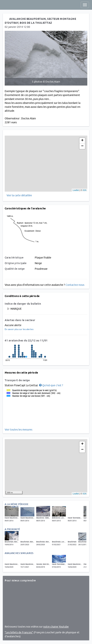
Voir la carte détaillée (19, 195)
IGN (84, 190)
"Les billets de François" (19, 632)
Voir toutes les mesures (18, 430)
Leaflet (76, 190)
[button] (51, 385)
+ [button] (82, 141)
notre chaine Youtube (56, 627)
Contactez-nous (75, 285)
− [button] (82, 146)
